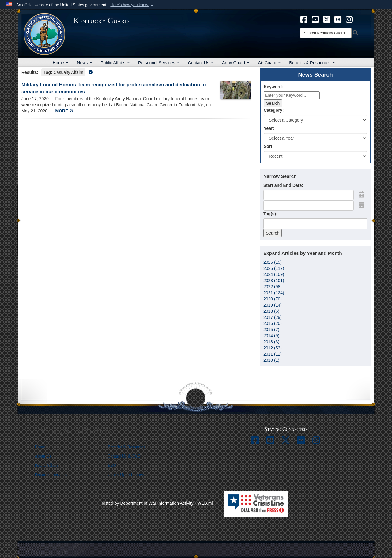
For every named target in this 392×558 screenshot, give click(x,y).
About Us (43, 456)
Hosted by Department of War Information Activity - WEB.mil (157, 503)
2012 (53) (273, 348)
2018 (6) (271, 311)
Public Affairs (115, 63)
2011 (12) (273, 354)
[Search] (326, 33)
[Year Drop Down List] (315, 138)
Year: (269, 128)
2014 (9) (271, 336)
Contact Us (201, 63)
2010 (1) (271, 360)
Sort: (269, 146)
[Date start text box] (309, 195)
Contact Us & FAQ (124, 456)
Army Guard (236, 63)
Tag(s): (270, 214)
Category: (274, 110)
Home (61, 63)
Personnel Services (159, 63)
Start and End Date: (283, 185)
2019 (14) (273, 305)
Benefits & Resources (312, 63)
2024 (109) (274, 274)
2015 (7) (271, 330)
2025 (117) (274, 268)
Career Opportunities (126, 475)
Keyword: (273, 87)
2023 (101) (274, 281)
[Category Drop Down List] (315, 120)
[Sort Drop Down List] (315, 156)
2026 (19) (273, 262)
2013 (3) (271, 342)
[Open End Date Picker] (361, 205)
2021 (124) (274, 293)
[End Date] (309, 205)
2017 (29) (273, 317)
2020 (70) (273, 299)
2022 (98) (273, 287)
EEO (112, 465)
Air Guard (269, 63)
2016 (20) (273, 323)
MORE (64, 111)
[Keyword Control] (292, 95)
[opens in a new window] (304, 19)
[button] (132, 5)
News (85, 63)
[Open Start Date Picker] (361, 194)
